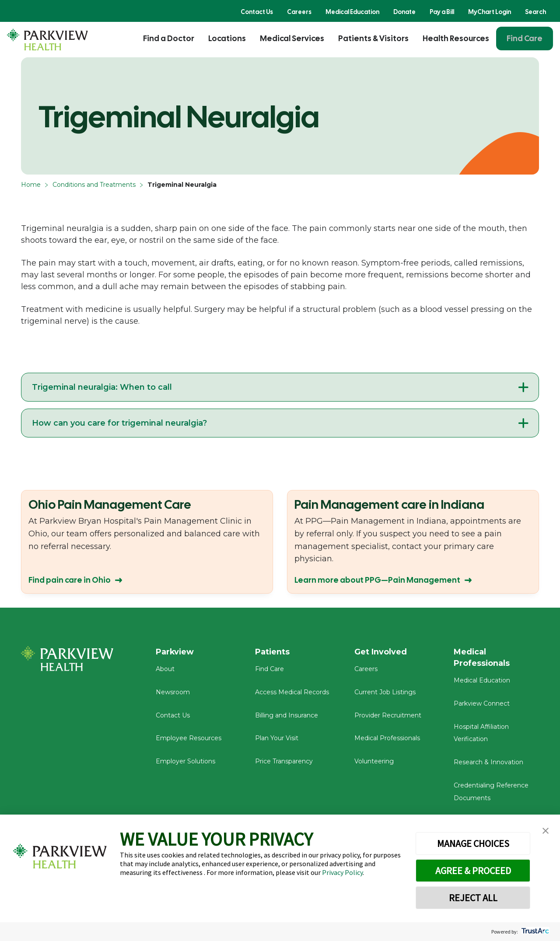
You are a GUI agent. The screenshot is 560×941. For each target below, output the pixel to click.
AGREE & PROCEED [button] (473, 871)
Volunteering (374, 762)
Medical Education (352, 12)
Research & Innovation (488, 763)
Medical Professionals (387, 739)
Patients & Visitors (373, 38)
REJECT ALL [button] (473, 898)
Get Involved (381, 652)
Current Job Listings (385, 693)
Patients (273, 652)
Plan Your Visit (277, 739)
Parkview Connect (482, 704)
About (165, 669)
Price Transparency (284, 762)
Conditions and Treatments (94, 185)
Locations (227, 38)
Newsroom (173, 693)
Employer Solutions (185, 762)
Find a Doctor (169, 38)
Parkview (175, 652)
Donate (404, 12)
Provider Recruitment (388, 716)
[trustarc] (534, 932)
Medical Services (292, 38)
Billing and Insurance (287, 716)
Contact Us (257, 12)
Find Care (525, 38)
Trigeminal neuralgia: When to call (102, 387)
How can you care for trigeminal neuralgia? (119, 423)
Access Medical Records (292, 693)
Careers (299, 12)
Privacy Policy (342, 872)
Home (31, 185)
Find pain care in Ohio (70, 580)
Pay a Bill (442, 12)
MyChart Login (490, 12)
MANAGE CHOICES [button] (473, 843)
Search (535, 12)
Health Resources (456, 38)
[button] (546, 831)
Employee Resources (189, 739)
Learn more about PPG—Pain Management (377, 580)
